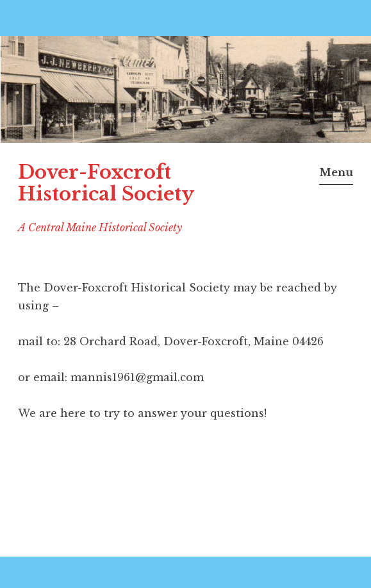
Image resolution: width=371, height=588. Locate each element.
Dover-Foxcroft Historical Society (106, 184)
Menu (336, 172)
